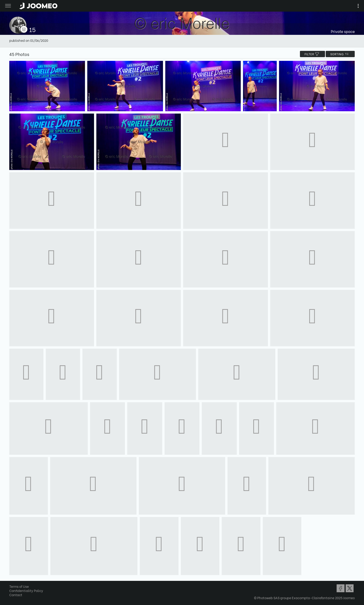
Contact (16, 595)
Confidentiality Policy (26, 590)
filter (312, 54)
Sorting (340, 54)
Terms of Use (19, 586)
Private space (343, 31)
